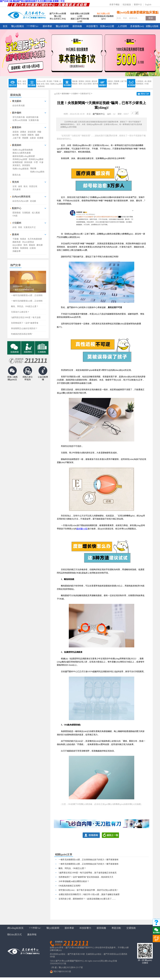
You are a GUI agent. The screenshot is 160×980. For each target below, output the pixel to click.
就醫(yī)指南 (152, 26)
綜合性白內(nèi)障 (21, 201)
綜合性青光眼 (19, 106)
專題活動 (116, 928)
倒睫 (39, 132)
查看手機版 (114, 5)
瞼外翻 (16, 135)
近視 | (20, 81)
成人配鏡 (148, 81)
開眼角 (116, 84)
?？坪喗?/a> (33, 26)
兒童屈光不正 (30, 227)
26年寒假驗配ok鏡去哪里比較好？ (74, 881)
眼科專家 (47, 26)
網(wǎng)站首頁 (15, 928)
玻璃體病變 (18, 162)
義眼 (37, 135)
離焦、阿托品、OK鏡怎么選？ (72, 868)
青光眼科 (17, 101)
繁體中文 (138, 5)
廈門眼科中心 (99, 114)
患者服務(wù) (137, 26)
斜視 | (43, 84)
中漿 (36, 162)
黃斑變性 (26, 165)
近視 (15, 186)
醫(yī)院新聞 (62, 26)
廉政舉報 (32, 935)
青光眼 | (50, 81)
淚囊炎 (23, 132)
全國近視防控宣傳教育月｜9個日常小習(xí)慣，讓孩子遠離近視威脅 (89, 894)
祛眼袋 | (110, 81)
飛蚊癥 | (75, 81)
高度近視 (33, 186)
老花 (24, 84)
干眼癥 (16, 239)
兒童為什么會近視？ (20, 312)
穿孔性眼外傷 (19, 117)
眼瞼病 (32, 245)
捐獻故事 (17, 251)
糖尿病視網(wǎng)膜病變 (24, 156)
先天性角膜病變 (35, 239)
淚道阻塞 (32, 132)
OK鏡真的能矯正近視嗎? (70, 886)
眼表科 (16, 234)
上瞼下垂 (17, 138)
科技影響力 (92, 26)
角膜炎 (23, 239)
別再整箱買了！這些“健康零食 (25, 323)
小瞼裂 (23, 135)
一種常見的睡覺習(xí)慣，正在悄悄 (27, 295)
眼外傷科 (17, 113)
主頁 (58, 94)
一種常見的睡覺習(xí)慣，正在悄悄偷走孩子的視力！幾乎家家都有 (89, 860)
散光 (26, 186)
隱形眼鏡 (17, 213)
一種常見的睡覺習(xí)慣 (23, 290)
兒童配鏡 (26, 213)
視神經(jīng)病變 (20, 159)
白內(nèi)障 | (41, 81)
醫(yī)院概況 (18, 26)
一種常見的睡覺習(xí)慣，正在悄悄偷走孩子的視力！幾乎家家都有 (89, 864)
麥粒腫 (94, 81)
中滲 (41, 162)
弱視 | (48, 84)
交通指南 (131, 928)
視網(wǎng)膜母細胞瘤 (23, 150)
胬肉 (25, 245)
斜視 (15, 227)
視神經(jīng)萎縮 (36, 159)
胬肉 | (81, 84)
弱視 (20, 227)
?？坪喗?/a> (35, 928)
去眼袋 (33, 138)
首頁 (5, 26)
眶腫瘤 (40, 138)
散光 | (20, 84)
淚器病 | (88, 81)
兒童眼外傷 (34, 120)
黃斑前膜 (28, 162)
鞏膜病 (16, 248)
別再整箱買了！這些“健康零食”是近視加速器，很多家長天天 (86, 877)
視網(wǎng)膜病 (37, 172)
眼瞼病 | (75, 84)
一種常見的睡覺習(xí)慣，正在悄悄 (27, 301)
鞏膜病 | (82, 81)
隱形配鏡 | (140, 84)
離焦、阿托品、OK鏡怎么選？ (25, 306)
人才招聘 (122, 26)
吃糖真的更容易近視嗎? (22, 334)
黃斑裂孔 (17, 165)
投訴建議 (127, 5)
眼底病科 (17, 145)
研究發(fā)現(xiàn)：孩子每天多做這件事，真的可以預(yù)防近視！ (89, 890)
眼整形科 (17, 127)
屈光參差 (17, 189)
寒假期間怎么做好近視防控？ (24, 328)
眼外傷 (96, 84)
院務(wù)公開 (107, 26)
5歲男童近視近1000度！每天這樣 (26, 317)
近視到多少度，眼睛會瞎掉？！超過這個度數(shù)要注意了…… (87, 899)
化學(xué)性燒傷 (20, 120)
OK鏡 (147, 84)
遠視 (24, 81)
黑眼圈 (117, 81)
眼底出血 (17, 175)
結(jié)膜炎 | (88, 84)
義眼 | (110, 84)
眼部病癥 (77, 26)
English (148, 5)
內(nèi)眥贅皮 (28, 242)
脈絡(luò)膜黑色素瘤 (22, 153)
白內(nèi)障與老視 (21, 197)
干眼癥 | (56, 81)
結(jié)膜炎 (17, 245)
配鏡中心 (17, 208)
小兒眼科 (17, 223)
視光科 (16, 182)
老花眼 (33, 201)
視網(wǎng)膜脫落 (21, 169)
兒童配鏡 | (140, 81)
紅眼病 (33, 248)
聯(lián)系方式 (14, 935)
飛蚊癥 (33, 168)
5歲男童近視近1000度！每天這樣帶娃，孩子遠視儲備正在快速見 (88, 873)
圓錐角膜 (17, 242)
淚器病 (16, 132)
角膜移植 (41, 86)
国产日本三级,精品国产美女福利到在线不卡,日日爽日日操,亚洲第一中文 (32, 1)
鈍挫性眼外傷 (32, 117)
